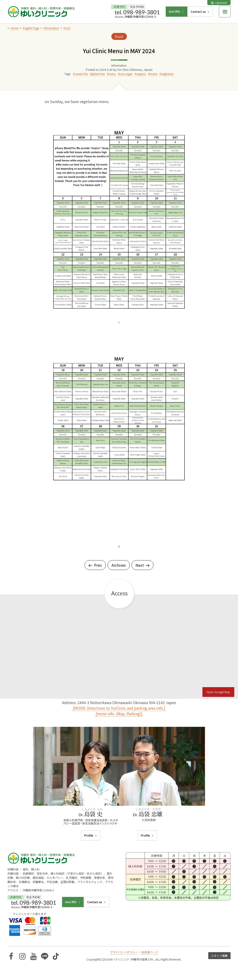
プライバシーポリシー (124, 952)
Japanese (219, 2)
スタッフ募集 (219, 956)
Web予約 (177, 11)
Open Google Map (218, 692)
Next (142, 565)
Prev (95, 565)
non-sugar (126, 74)
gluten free (98, 74)
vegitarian (167, 74)
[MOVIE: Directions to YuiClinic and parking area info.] (119, 708)
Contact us (200, 11)
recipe (154, 74)
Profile (91, 835)
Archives (119, 565)
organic (141, 74)
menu (112, 74)
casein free (81, 74)
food (119, 36)
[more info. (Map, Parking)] (119, 714)
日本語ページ (150, 952)
